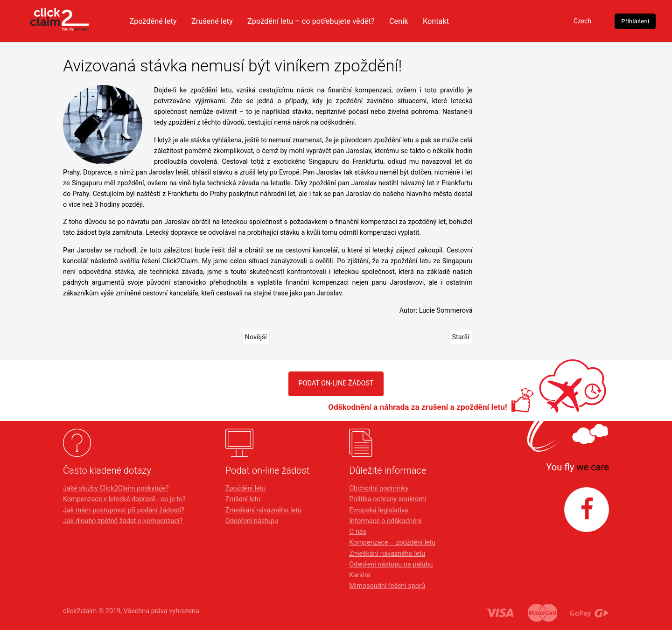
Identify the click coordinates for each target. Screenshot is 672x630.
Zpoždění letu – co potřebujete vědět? (358, 21)
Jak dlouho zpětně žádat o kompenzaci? (123, 521)
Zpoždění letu (245, 488)
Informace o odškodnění (385, 521)
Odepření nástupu (252, 521)
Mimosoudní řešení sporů (387, 586)
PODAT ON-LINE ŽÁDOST (336, 383)
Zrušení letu (243, 499)
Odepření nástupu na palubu (391, 564)
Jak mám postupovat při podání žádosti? (124, 510)
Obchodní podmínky (379, 488)
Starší (461, 337)
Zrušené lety (254, 21)
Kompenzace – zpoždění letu (392, 542)
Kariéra (360, 575)
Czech (548, 21)
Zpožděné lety (192, 21)
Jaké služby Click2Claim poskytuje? (116, 488)
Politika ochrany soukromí (388, 499)
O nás (358, 532)
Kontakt (489, 21)
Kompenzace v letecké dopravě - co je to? (124, 499)
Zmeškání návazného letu (263, 510)
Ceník (450, 21)
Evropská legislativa (378, 510)
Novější (256, 337)
